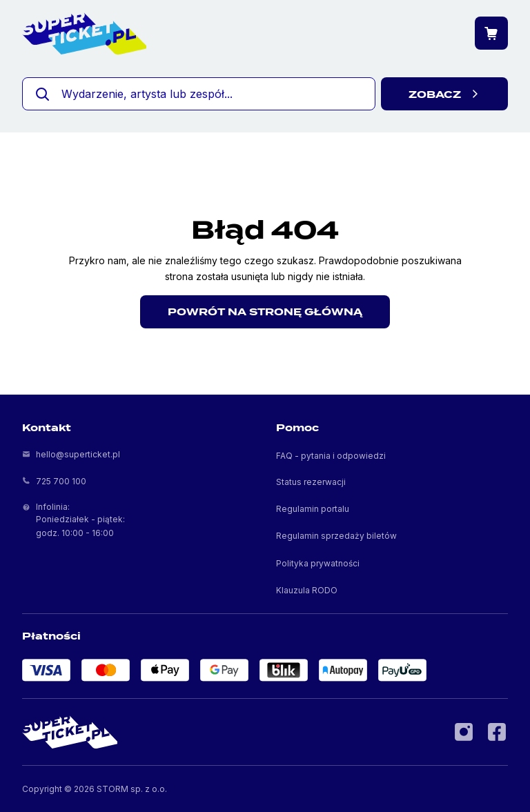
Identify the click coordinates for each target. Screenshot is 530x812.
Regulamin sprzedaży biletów (336, 536)
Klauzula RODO (307, 590)
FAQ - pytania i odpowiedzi (331, 456)
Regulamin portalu (313, 509)
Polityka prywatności (318, 563)
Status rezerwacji (311, 482)
